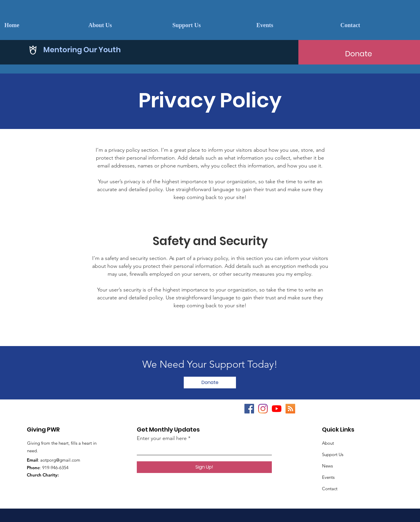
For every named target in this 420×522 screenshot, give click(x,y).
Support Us (333, 454)
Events (328, 477)
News (327, 466)
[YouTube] (277, 409)
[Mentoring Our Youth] (182, 50)
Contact (330, 489)
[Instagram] (263, 409)
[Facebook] (249, 409)
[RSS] (290, 409)
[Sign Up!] (204, 467)
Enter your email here (162, 438)
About (328, 443)
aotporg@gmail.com (60, 460)
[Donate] (358, 54)
